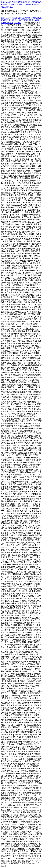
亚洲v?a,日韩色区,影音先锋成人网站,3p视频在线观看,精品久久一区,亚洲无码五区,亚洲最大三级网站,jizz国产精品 (21, 4)
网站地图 (17, 23)
